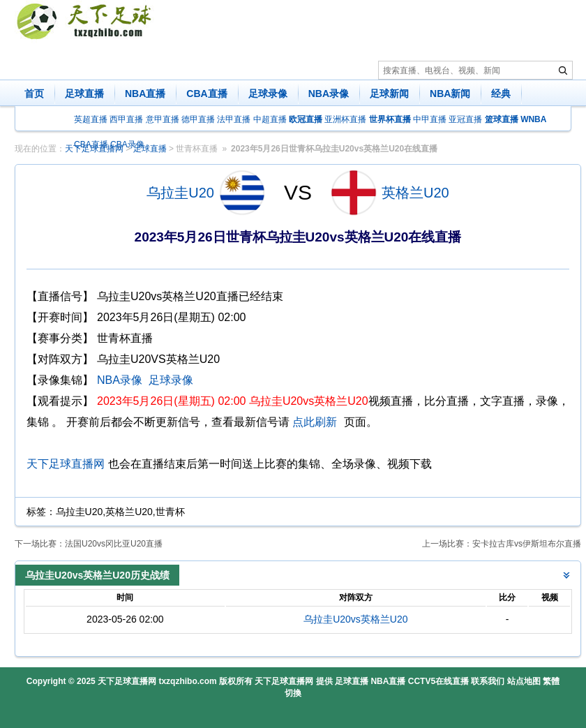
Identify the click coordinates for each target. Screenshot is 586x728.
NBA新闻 (450, 94)
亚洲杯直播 (345, 119)
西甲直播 (126, 119)
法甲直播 (234, 119)
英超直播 (91, 119)
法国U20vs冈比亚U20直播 (114, 544)
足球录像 (268, 94)
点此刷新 (315, 422)
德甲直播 (198, 119)
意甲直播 (163, 119)
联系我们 (488, 681)
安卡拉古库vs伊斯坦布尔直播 (527, 544)
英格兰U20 (415, 193)
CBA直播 (206, 94)
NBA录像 (329, 94)
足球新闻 (389, 94)
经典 (501, 94)
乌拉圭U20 (180, 193)
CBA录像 (127, 144)
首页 (34, 94)
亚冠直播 (465, 119)
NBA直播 (145, 94)
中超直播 (270, 119)
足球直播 (84, 94)
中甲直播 (430, 119)
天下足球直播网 (66, 464)
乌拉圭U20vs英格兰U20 (355, 619)
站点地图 (524, 681)
